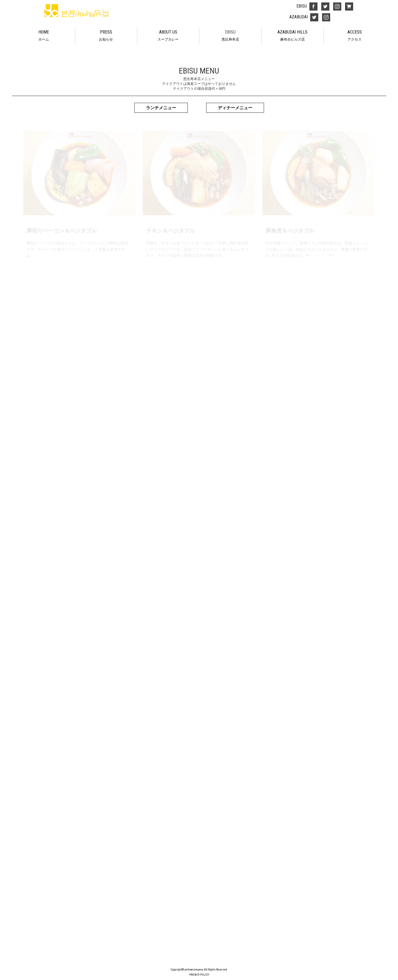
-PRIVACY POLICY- (199, 975)
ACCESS (355, 36)
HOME (44, 36)
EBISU (230, 36)
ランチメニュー (161, 108)
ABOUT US (168, 36)
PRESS (106, 36)
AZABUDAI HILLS (292, 36)
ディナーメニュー (235, 108)
